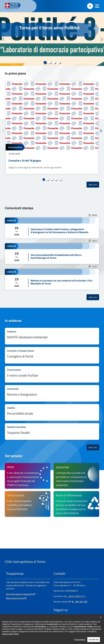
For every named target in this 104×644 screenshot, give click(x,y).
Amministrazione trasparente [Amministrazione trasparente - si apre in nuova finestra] (19, 594)
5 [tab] (60, 179)
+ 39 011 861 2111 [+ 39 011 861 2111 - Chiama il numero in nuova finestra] (75, 596)
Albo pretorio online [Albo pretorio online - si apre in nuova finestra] (15, 598)
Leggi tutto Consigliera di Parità (52, 355)
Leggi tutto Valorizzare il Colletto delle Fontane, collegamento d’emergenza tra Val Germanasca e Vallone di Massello (52, 228)
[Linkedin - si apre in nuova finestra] (64, 618)
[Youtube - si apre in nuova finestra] (77, 618)
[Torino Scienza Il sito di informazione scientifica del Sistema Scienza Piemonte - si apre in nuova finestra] (28, 504)
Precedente (3, 39)
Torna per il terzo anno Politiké (49, 28)
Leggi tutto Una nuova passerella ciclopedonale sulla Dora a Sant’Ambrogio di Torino (52, 254)
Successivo (101, 39)
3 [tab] (54, 62)
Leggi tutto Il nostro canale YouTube (52, 374)
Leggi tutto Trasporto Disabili (52, 432)
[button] (97, 6)
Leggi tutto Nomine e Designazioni (52, 393)
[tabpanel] (52, 39)
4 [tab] (59, 62)
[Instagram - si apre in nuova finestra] (60, 618)
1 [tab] (45, 62)
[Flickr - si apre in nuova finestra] (82, 618)
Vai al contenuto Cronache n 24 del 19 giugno (52, 128)
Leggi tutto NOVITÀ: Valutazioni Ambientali (52, 336)
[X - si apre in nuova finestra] (73, 618)
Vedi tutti (94, 185)
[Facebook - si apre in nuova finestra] (56, 618)
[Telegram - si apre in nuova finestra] (69, 618)
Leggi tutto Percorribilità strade (52, 412)
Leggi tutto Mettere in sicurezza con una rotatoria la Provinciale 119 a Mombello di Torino (52, 279)
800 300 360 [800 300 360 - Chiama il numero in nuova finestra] (79, 602)
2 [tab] (50, 62)
